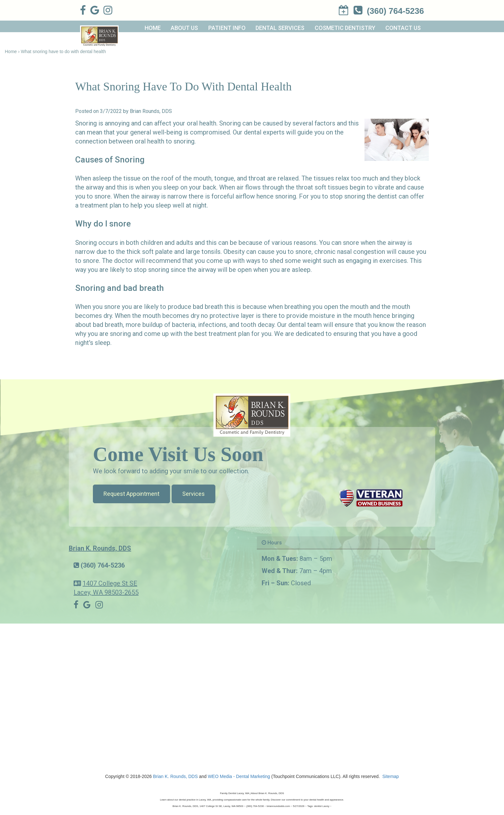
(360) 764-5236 (103, 565)
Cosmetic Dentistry (345, 28)
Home (153, 28)
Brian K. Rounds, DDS (100, 548)
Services (194, 494)
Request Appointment (131, 494)
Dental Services (280, 28)
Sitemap (391, 776)
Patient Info (227, 28)
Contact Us (403, 28)
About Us (184, 28)
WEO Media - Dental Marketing (239, 776)
